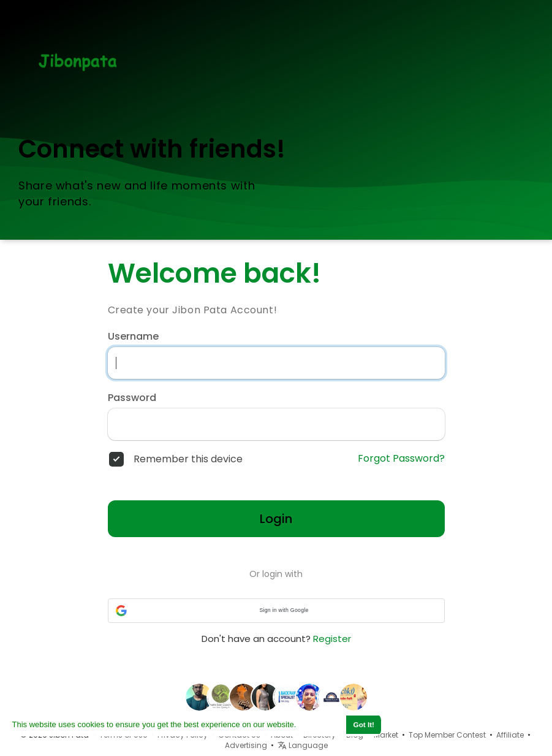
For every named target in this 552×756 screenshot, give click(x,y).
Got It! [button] (364, 724)
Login (276, 519)
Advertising (246, 745)
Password (132, 398)
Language (303, 745)
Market (386, 735)
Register (332, 639)
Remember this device (188, 459)
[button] (276, 611)
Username (133, 337)
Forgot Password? (401, 459)
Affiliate (510, 735)
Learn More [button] (320, 724)
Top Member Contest (447, 735)
